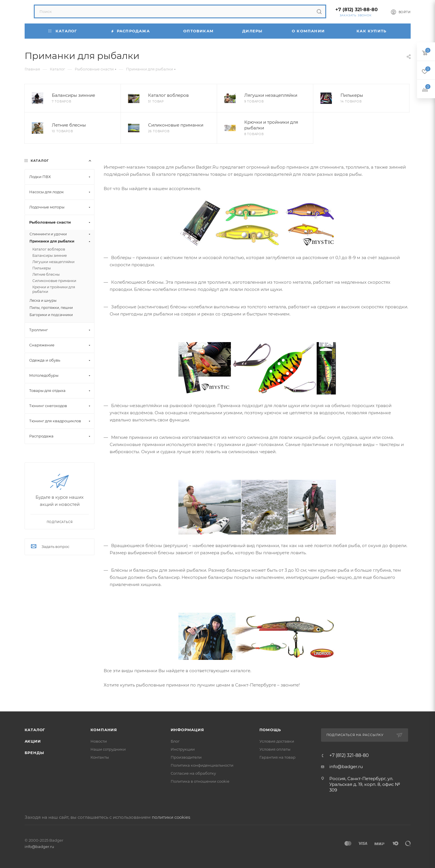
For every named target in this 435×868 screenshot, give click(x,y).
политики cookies (171, 817)
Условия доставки (277, 741)
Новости (99, 741)
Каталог (35, 730)
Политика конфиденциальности (202, 765)
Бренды (34, 753)
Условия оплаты (275, 749)
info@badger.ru (346, 767)
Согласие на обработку (193, 773)
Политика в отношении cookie (200, 781)
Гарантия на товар (277, 757)
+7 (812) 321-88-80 (357, 10)
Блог (175, 741)
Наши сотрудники (108, 749)
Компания (104, 730)
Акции (33, 741)
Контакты (100, 757)
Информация (187, 730)
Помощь (270, 730)
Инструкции (183, 749)
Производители (186, 757)
